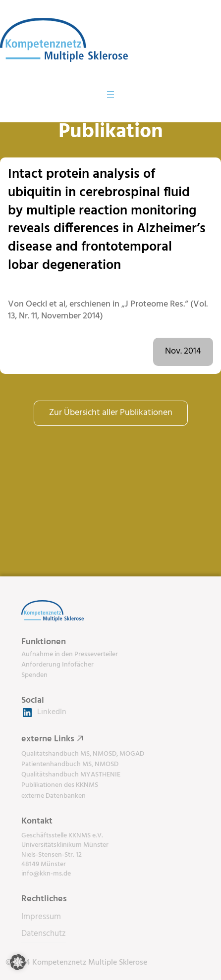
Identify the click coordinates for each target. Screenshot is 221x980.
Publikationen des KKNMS (60, 785)
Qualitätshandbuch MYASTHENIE (71, 775)
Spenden (34, 675)
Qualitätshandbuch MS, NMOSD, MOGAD (83, 754)
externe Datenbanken (54, 796)
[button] (18, 962)
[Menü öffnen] (110, 95)
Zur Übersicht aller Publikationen (111, 413)
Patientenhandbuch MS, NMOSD (70, 764)
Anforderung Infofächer (57, 665)
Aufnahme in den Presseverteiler (70, 654)
